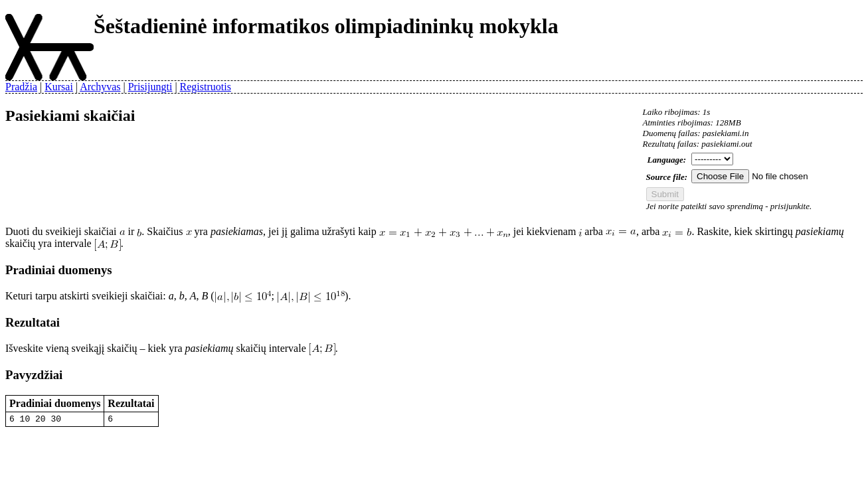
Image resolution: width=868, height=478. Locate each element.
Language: (667, 160)
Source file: (667, 177)
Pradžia (21, 87)
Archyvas (100, 87)
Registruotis (206, 87)
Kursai (59, 87)
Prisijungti (150, 87)
